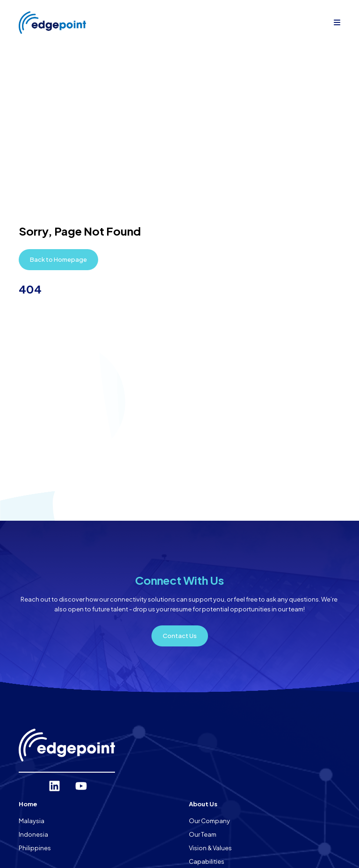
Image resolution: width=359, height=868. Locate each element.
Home (28, 804)
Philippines (35, 848)
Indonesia (33, 834)
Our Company (209, 821)
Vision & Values (210, 848)
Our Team (203, 834)
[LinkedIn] (54, 786)
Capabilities (207, 861)
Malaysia (32, 821)
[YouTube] (81, 786)
